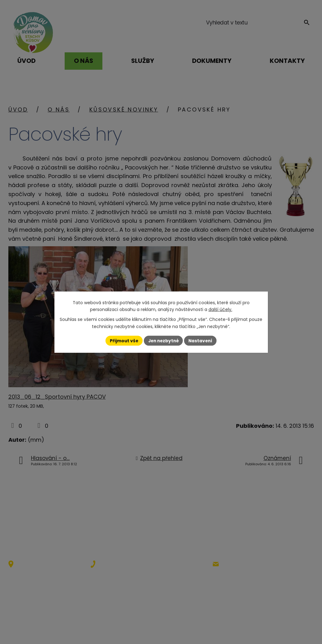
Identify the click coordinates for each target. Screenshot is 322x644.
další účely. (220, 309)
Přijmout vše (123, 340)
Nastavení (202, 340)
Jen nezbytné (163, 340)
